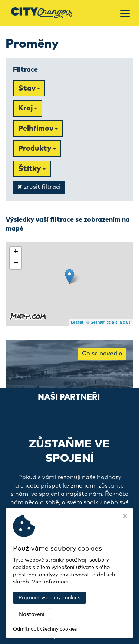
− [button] (16, 263)
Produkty (37, 149)
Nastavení (32, 614)
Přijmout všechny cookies (49, 598)
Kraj (28, 108)
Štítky (32, 169)
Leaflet (77, 322)
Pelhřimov (38, 129)
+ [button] (16, 252)
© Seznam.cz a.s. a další (109, 322)
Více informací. (51, 582)
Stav (29, 88)
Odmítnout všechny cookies (45, 629)
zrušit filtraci (39, 187)
